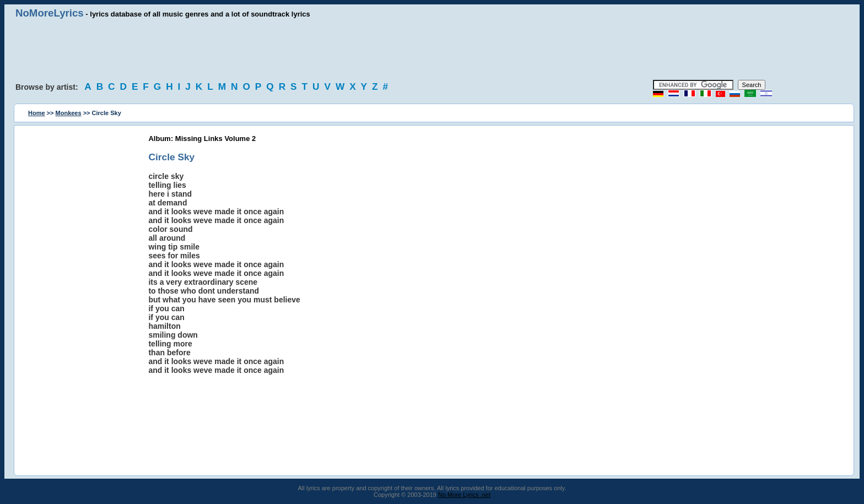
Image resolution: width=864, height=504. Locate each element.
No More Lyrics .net (464, 495)
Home (37, 113)
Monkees (69, 113)
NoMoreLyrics (50, 13)
